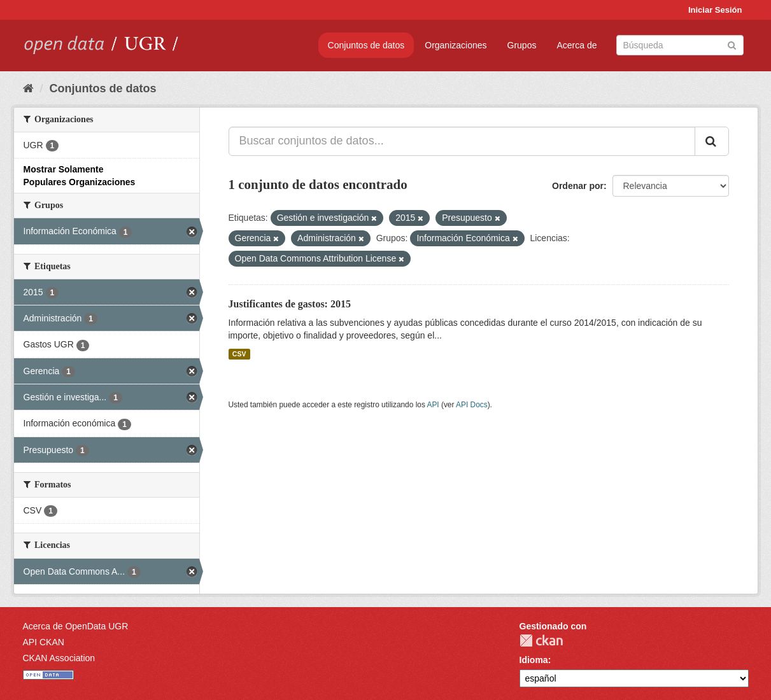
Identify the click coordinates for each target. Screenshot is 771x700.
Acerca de (576, 45)
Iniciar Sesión (715, 10)
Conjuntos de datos (366, 45)
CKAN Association (59, 658)
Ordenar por (578, 186)
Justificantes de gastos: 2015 (290, 304)
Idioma (534, 660)
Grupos (522, 45)
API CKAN (44, 642)
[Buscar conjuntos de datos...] (462, 141)
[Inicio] (28, 88)
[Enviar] (732, 44)
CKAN (541, 640)
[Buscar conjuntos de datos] (680, 45)
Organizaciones (456, 45)
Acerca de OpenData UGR (76, 626)
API (433, 405)
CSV (239, 354)
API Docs (472, 405)
